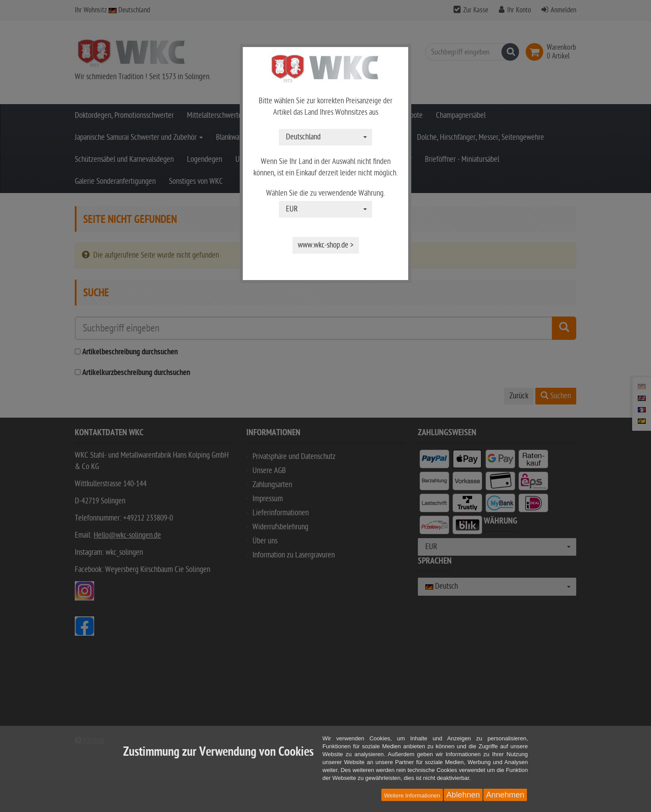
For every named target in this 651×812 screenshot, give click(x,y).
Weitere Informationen (412, 796)
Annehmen (505, 795)
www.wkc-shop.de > (326, 245)
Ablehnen (463, 795)
